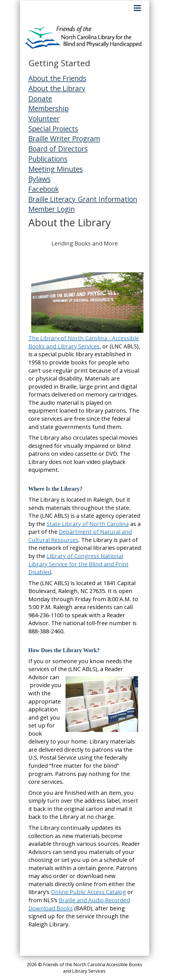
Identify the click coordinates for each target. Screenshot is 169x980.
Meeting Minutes (56, 169)
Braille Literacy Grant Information (83, 199)
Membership (49, 108)
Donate (40, 98)
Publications (48, 159)
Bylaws (40, 179)
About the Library (57, 88)
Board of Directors (58, 149)
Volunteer (44, 118)
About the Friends (57, 78)
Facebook (44, 189)
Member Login (52, 209)
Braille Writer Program (64, 138)
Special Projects (53, 129)
